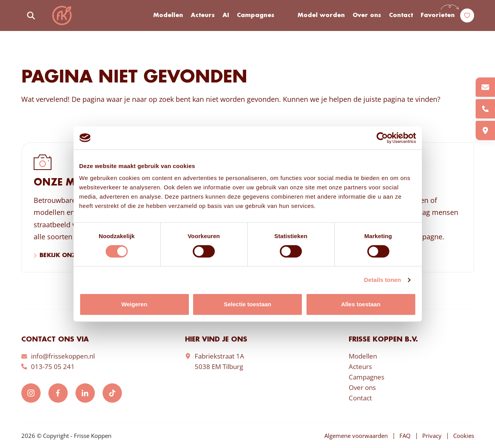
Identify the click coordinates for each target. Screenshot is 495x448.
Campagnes (256, 15)
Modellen (168, 15)
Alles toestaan (361, 304)
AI (226, 15)
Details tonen (383, 280)
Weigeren (134, 304)
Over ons (367, 15)
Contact (401, 15)
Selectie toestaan (247, 304)
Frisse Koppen (62, 15)
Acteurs (203, 15)
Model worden (321, 15)
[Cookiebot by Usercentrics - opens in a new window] (382, 138)
